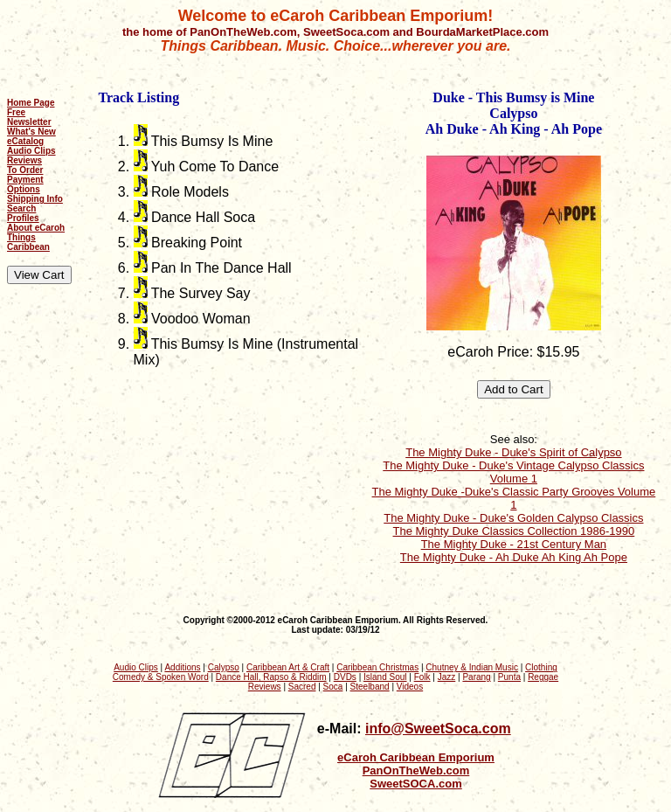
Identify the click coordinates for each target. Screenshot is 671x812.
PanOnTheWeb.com (416, 770)
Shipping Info (35, 199)
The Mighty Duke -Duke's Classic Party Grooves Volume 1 (514, 498)
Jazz (447, 677)
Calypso (224, 667)
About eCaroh (36, 228)
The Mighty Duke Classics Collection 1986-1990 (514, 531)
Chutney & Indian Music (472, 667)
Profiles (23, 218)
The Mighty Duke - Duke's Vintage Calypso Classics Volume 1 (513, 472)
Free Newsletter (29, 117)
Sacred (302, 687)
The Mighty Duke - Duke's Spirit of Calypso (513, 452)
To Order (25, 170)
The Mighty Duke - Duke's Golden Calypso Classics (513, 518)
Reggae (543, 677)
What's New (31, 132)
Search (21, 208)
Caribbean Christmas (377, 667)
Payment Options (25, 184)
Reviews (24, 160)
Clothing (541, 667)
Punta (509, 677)
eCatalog (25, 141)
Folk (422, 677)
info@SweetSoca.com (438, 729)
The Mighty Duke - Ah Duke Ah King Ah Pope (514, 557)
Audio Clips (31, 151)
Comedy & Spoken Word (161, 677)
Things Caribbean (28, 242)
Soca (333, 687)
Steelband (370, 687)
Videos (410, 687)
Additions (182, 667)
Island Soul (385, 677)
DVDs (345, 677)
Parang (476, 677)
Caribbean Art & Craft (288, 667)
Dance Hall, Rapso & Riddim (271, 677)
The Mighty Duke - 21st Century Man (514, 544)
